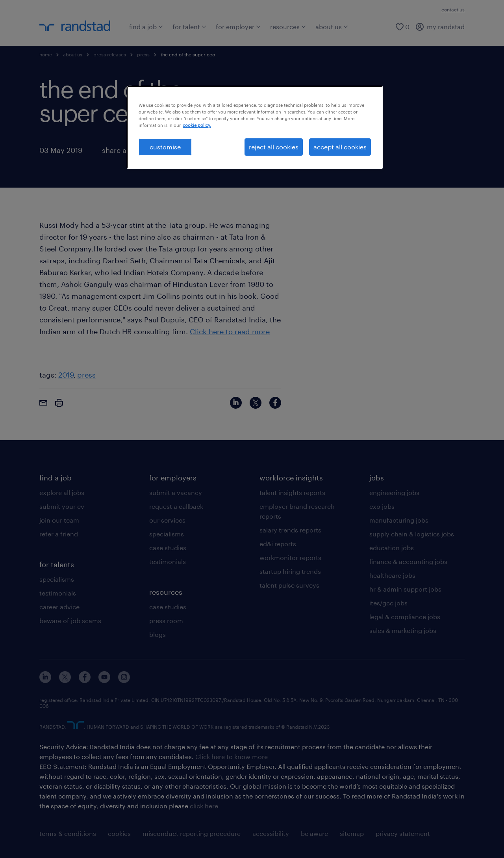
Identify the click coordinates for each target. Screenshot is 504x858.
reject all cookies (274, 147)
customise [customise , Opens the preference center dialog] (165, 147)
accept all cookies (340, 147)
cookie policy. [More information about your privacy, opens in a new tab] (197, 125)
